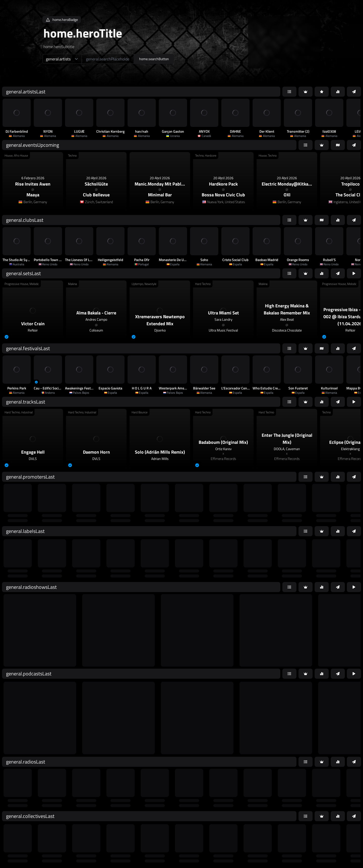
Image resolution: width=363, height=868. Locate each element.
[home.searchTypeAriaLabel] (62, 59)
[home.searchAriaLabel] (108, 59)
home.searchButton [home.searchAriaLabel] (154, 59)
